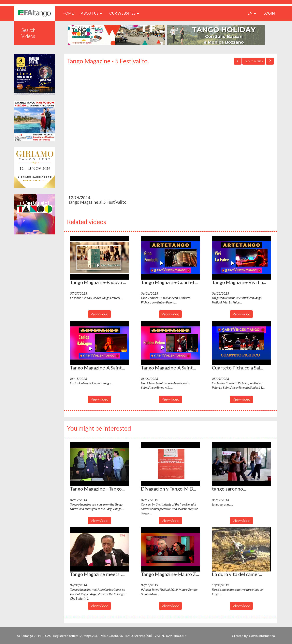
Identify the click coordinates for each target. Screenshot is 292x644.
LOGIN (269, 13)
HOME (70, 13)
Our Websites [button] (124, 13)
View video (99, 314)
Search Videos (28, 33)
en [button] (252, 13)
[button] (99, 258)
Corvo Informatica (262, 636)
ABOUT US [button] (92, 13)
